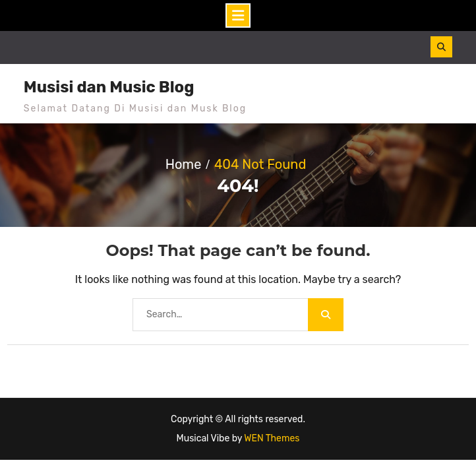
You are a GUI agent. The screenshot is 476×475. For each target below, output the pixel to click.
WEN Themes (272, 438)
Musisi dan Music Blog (109, 87)
